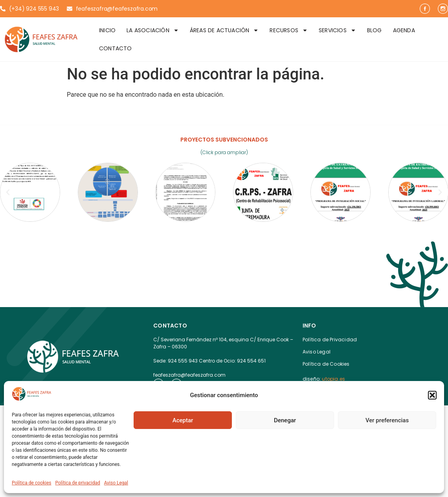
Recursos (289, 30)
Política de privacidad (78, 483)
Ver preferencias (387, 420)
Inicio (107, 30)
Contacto (116, 48)
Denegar (285, 420)
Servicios (337, 30)
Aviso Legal (116, 483)
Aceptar (183, 420)
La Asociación (153, 30)
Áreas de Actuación (224, 30)
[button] (432, 395)
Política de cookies (32, 483)
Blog (375, 30)
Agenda (404, 30)
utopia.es (333, 379)
